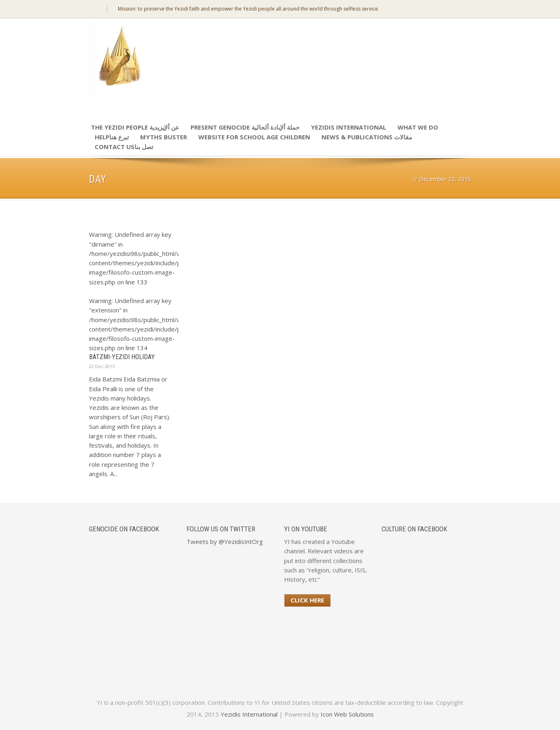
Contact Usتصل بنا (124, 147)
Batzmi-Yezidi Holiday (122, 357)
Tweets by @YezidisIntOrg (225, 542)
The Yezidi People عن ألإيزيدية (135, 127)
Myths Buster (164, 137)
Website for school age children (254, 137)
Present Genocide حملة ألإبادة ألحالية (245, 127)
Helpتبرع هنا (112, 137)
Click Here (307, 600)
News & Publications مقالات (367, 137)
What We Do (418, 127)
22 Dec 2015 (102, 366)
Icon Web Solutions (347, 714)
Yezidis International (348, 127)
